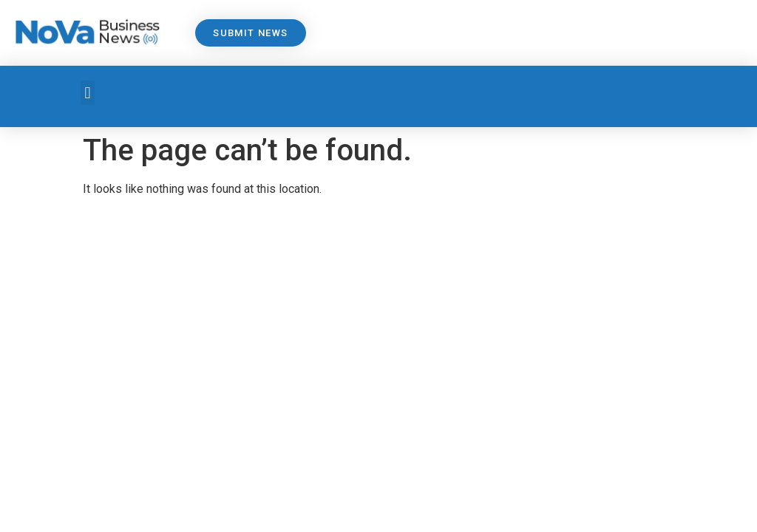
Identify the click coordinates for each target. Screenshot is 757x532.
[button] (88, 93)
